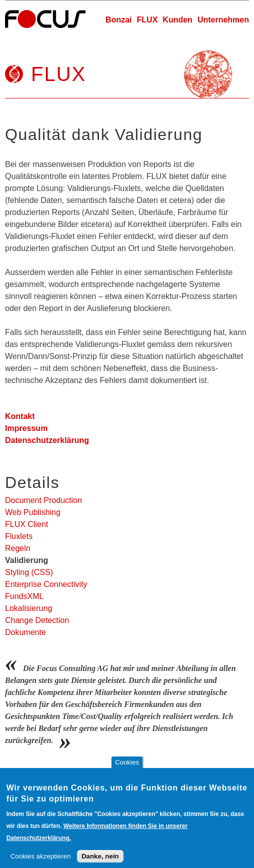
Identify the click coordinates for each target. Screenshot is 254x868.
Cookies (127, 770)
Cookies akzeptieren (41, 864)
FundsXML (24, 596)
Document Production (43, 500)
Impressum (26, 428)
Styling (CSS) (29, 572)
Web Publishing (33, 512)
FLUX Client (26, 524)
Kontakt (20, 416)
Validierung (26, 560)
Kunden (177, 20)
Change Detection (37, 620)
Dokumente (25, 632)
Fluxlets (19, 536)
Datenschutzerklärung (47, 440)
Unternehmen (223, 20)
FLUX (147, 20)
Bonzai (118, 20)
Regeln (18, 548)
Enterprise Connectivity (46, 584)
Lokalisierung (28, 608)
